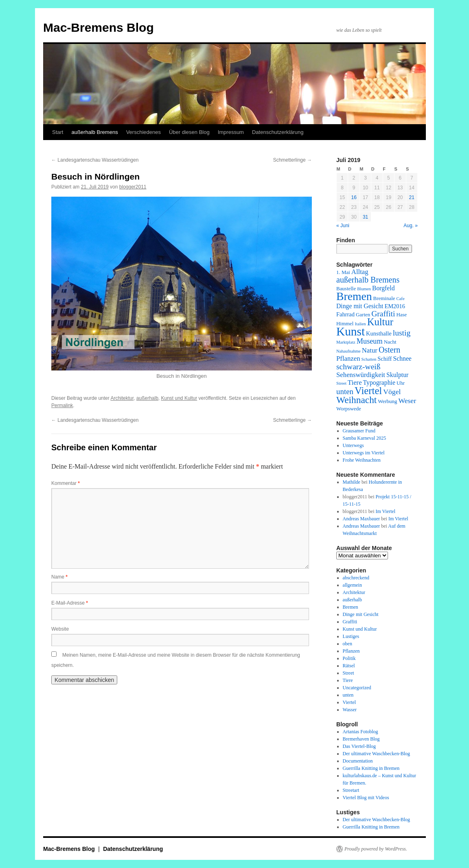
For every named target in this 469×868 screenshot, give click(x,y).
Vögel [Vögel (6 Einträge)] (392, 392)
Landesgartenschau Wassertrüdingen (95, 160)
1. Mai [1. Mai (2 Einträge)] (343, 272)
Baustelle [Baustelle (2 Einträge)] (346, 288)
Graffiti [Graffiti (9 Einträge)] (383, 314)
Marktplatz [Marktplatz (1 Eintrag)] (346, 342)
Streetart (351, 790)
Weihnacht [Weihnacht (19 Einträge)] (356, 400)
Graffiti (350, 622)
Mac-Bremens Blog (99, 27)
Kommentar (66, 483)
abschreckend (356, 578)
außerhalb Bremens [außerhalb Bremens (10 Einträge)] (368, 280)
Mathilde (352, 482)
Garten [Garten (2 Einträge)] (363, 315)
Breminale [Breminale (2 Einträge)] (384, 298)
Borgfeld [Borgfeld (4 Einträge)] (384, 288)
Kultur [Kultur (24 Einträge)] (380, 322)
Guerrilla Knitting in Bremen (371, 768)
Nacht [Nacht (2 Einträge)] (390, 342)
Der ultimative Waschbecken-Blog (376, 754)
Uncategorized (357, 688)
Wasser (350, 710)
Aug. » (411, 226)
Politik (349, 658)
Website (60, 629)
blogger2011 (133, 187)
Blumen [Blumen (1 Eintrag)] (364, 289)
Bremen (351, 607)
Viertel (350, 702)
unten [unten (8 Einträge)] (345, 391)
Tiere (348, 680)
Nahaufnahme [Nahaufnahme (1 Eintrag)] (348, 351)
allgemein (352, 585)
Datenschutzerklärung (278, 132)
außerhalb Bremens (94, 132)
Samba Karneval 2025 (365, 438)
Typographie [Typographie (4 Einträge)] (379, 382)
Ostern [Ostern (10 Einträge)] (389, 350)
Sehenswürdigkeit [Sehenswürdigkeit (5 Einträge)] (361, 375)
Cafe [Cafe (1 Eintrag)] (401, 299)
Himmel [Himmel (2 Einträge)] (345, 323)
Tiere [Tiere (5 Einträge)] (355, 382)
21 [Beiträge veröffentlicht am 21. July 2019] (412, 197)
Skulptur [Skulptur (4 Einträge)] (397, 375)
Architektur (122, 398)
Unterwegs (353, 445)
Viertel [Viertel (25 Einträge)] (368, 391)
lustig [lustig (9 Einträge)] (402, 333)
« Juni (343, 226)
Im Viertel (385, 511)
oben (347, 644)
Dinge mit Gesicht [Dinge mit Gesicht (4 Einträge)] (360, 306)
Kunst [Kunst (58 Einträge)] (351, 331)
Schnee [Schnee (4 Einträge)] (402, 358)
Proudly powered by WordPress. (376, 849)
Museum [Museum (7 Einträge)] (370, 341)
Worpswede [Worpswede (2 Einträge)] (349, 409)
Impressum (231, 132)
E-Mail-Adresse (70, 603)
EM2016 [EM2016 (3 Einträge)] (395, 306)
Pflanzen (351, 651)
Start (58, 132)
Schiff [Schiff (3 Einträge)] (385, 359)
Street (348, 673)
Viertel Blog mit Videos (366, 798)
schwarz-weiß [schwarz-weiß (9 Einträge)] (358, 367)
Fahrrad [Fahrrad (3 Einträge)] (345, 314)
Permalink (62, 406)
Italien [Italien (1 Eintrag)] (360, 324)
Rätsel (349, 666)
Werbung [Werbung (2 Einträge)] (387, 401)
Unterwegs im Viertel (364, 453)
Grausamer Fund (359, 431)
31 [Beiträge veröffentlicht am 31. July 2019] (365, 217)
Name (59, 577)
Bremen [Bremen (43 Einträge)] (354, 296)
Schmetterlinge (293, 160)
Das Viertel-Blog (359, 746)
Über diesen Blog (189, 132)
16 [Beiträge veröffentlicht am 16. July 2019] (354, 197)
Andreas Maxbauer (362, 519)
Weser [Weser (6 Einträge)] (407, 401)
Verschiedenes (144, 132)
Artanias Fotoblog (361, 732)
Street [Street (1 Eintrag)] (341, 383)
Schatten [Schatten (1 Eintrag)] (369, 359)
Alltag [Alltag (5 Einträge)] (360, 272)
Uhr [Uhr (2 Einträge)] (401, 383)
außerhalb (147, 398)
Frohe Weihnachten (362, 460)
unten (348, 695)
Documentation (358, 761)
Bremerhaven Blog (361, 739)
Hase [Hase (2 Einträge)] (401, 315)
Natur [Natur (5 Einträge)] (370, 350)
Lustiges (351, 636)
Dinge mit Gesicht (361, 614)
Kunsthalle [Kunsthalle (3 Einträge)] (379, 333)
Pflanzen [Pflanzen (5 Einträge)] (348, 358)
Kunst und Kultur (179, 398)
